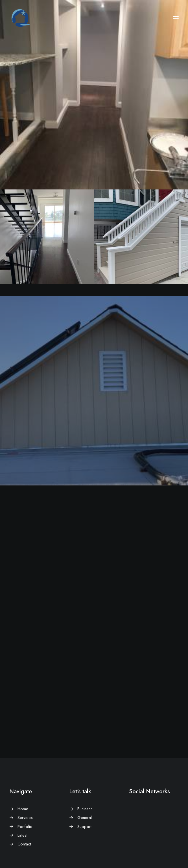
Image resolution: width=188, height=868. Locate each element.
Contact (24, 844)
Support (84, 827)
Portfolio (25, 827)
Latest (22, 835)
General (85, 818)
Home (23, 809)
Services (25, 818)
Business (85, 809)
